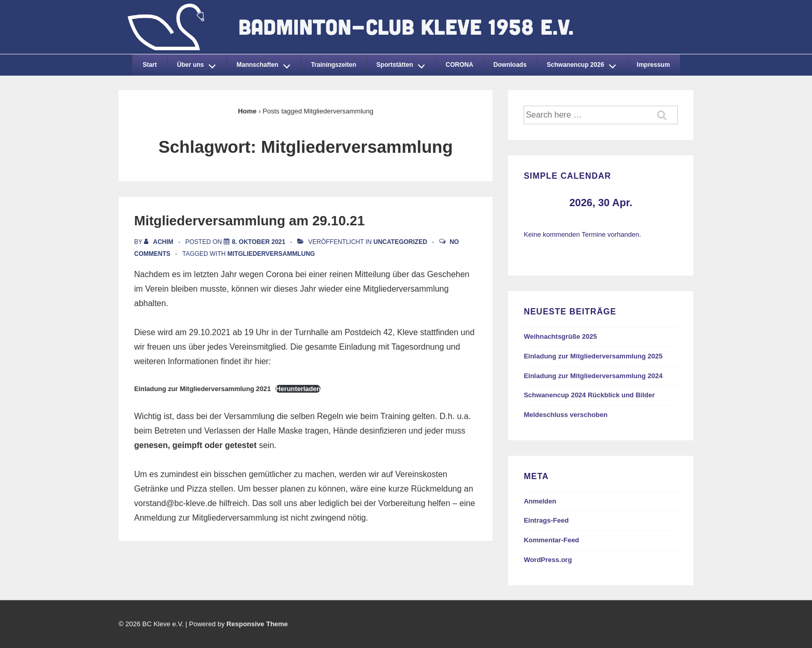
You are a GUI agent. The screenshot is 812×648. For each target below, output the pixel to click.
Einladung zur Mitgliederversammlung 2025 (593, 356)
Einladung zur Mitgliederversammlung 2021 (202, 389)
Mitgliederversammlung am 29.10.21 (249, 221)
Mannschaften (266, 63)
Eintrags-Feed (546, 520)
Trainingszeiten (333, 65)
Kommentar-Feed (551, 540)
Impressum (654, 65)
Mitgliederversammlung (271, 254)
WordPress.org (548, 560)
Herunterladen (298, 389)
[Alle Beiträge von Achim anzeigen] (160, 242)
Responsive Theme (257, 624)
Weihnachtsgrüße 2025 (560, 336)
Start (149, 65)
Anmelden (540, 501)
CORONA (459, 65)
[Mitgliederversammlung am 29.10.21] (259, 242)
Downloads (510, 65)
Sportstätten (403, 63)
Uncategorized (400, 242)
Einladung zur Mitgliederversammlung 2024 (593, 376)
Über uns (199, 63)
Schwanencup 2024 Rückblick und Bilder (589, 395)
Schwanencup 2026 (584, 63)
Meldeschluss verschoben (565, 415)
